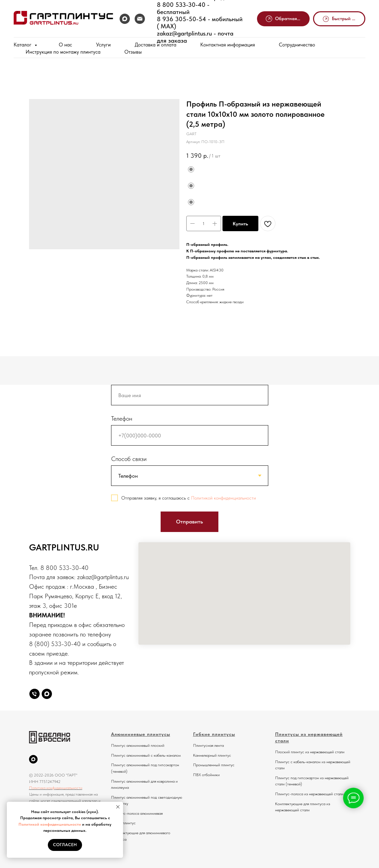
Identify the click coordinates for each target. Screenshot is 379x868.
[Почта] (140, 19)
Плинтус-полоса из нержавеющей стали (309, 794)
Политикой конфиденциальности (50, 824)
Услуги (103, 45)
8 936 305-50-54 (181, 19)
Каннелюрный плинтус (212, 755)
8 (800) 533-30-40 (55, 644)
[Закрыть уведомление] (118, 807)
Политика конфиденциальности (56, 788)
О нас (65, 45)
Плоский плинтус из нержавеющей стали (310, 752)
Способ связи (129, 459)
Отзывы (133, 52)
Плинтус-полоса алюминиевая (137, 813)
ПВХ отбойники (206, 775)
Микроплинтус (123, 823)
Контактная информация (228, 45)
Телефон (122, 418)
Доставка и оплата (155, 45)
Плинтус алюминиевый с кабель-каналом (146, 755)
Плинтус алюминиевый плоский (138, 745)
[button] (283, 19)
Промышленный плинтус (214, 765)
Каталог (23, 45)
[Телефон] (35, 694)
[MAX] (125, 19)
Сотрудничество (297, 45)
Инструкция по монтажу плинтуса (63, 52)
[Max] (47, 694)
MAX (166, 26)
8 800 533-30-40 (181, 5)
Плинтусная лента (208, 745)
